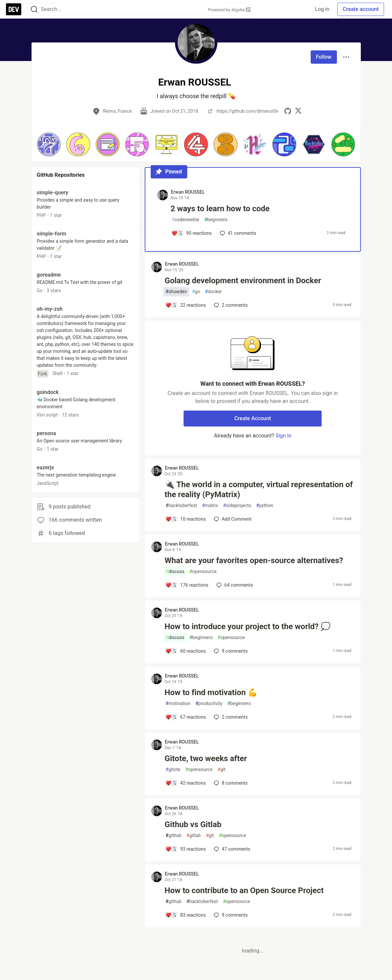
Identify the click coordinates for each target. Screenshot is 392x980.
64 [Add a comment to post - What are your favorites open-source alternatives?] (234, 585)
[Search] (34, 9)
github (174, 836)
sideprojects (237, 506)
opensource (203, 572)
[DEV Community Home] (14, 9)
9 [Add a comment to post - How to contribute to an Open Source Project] (230, 915)
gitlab (194, 836)
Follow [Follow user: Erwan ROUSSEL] (324, 57)
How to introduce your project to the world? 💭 (248, 626)
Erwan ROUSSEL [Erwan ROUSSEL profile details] (188, 192)
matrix (210, 506)
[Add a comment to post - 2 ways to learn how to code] (192, 233)
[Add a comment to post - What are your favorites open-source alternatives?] (187, 585)
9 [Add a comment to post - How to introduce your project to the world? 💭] (230, 651)
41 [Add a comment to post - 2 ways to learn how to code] (237, 233)
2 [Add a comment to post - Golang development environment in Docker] (230, 305)
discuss (175, 572)
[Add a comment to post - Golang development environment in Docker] (186, 305)
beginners (216, 220)
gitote (173, 770)
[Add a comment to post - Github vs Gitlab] (186, 849)
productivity (209, 704)
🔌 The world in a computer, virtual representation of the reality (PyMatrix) (259, 490)
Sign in (283, 436)
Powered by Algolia (229, 10)
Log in (322, 9)
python (265, 506)
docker (213, 292)
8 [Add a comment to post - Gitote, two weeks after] (230, 783)
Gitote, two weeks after (206, 758)
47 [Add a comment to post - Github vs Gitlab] (231, 849)
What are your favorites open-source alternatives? (254, 560)
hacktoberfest (181, 506)
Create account (361, 9)
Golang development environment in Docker (243, 281)
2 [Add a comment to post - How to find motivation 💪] (230, 717)
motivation (178, 704)
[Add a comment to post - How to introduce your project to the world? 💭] (186, 651)
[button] (49, 144)
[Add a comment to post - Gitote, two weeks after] (186, 783)
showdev (176, 292)
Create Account (253, 418)
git (221, 770)
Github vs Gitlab (193, 824)
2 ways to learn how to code (220, 209)
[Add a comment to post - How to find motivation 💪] (186, 717)
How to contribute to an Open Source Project (244, 890)
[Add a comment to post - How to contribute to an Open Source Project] (186, 915)
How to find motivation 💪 (211, 692)
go (196, 292)
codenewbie (186, 220)
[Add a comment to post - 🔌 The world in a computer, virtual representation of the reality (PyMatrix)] (186, 519)
